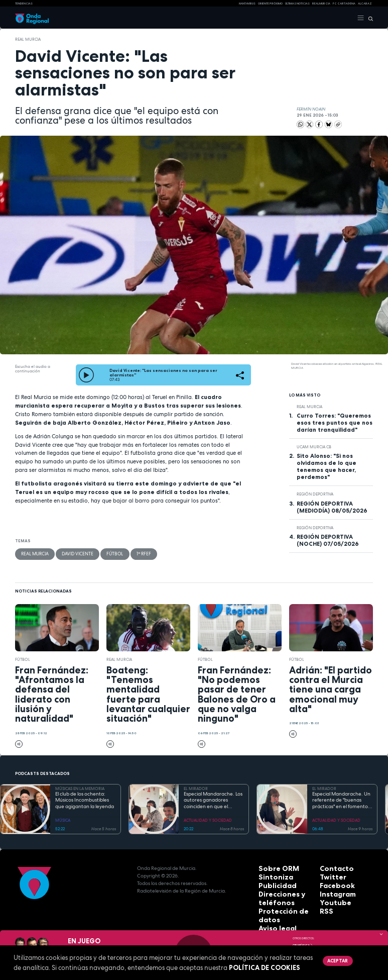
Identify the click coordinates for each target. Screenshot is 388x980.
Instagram (333, 888)
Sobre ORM (273, 866)
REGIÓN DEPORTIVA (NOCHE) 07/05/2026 (328, 539)
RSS (324, 903)
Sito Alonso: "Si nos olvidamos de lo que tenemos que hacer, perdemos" (327, 465)
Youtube (331, 896)
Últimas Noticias (297, 4)
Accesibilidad (276, 918)
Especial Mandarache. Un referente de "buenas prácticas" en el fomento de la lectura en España (341, 798)
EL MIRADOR (196, 786)
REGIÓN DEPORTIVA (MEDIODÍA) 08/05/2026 (332, 506)
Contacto (332, 866)
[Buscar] (369, 18)
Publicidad (272, 881)
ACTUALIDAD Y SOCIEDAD (208, 818)
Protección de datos (285, 903)
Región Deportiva (315, 493)
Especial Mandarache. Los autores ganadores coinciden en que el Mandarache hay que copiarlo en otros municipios (213, 798)
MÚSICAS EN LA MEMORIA (80, 786)
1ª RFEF (132, 552)
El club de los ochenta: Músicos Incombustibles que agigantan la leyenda (85, 798)
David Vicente (72, 552)
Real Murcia (321, 4)
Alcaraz (365, 4)
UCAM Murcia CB (314, 445)
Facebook (333, 881)
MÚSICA (63, 818)
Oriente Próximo (270, 4)
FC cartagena (344, 4)
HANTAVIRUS (247, 4)
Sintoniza (271, 873)
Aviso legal (273, 911)
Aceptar (336, 960)
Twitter (329, 873)
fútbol (105, 552)
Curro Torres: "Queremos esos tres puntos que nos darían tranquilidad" (335, 421)
